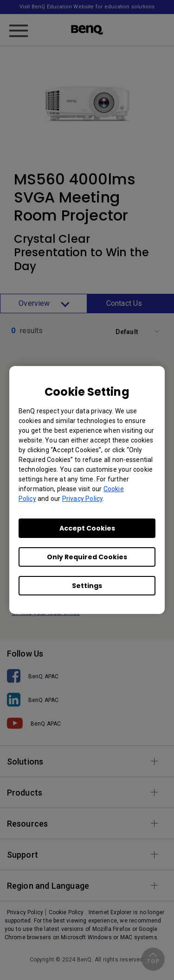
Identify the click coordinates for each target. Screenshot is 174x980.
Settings (87, 586)
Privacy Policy (82, 499)
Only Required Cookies (87, 557)
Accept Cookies (87, 528)
